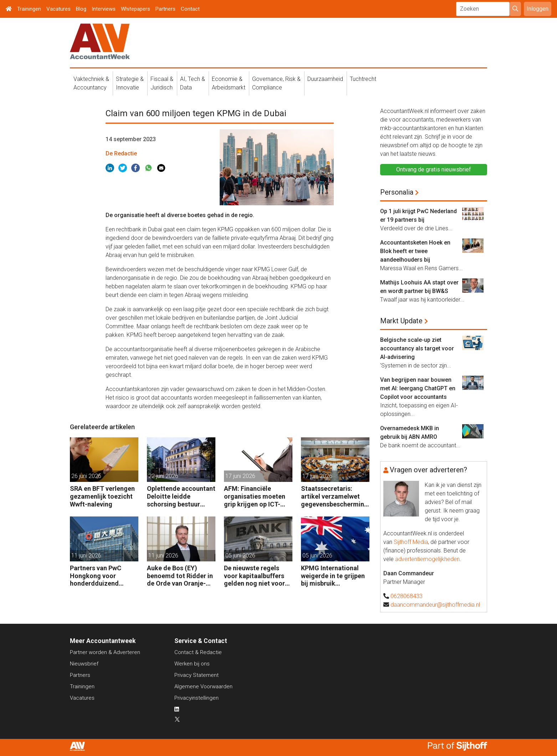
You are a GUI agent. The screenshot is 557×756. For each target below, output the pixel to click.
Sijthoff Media (411, 542)
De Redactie (121, 153)
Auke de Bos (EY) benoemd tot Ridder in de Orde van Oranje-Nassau (180, 576)
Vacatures (58, 9)
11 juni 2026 (86, 556)
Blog (81, 9)
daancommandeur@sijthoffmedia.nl (435, 605)
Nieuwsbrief (84, 664)
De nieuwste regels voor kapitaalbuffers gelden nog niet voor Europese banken (254, 576)
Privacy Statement (196, 675)
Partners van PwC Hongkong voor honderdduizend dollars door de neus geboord (100, 576)
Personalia (397, 192)
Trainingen (29, 9)
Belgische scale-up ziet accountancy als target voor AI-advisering (417, 348)
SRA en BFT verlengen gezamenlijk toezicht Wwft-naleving (102, 496)
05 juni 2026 (240, 556)
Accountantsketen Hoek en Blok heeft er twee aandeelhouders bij (415, 251)
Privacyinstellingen (196, 698)
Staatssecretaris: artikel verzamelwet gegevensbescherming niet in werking (334, 496)
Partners (165, 9)
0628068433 (407, 596)
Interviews (104, 9)
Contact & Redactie (198, 652)
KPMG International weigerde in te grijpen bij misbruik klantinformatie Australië (333, 576)
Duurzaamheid (325, 79)
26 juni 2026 (86, 476)
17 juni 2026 (240, 476)
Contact (190, 9)
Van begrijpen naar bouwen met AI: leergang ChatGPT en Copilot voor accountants (418, 388)
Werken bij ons (192, 664)
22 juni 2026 (163, 476)
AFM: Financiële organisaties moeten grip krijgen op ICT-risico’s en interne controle (255, 496)
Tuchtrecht (363, 79)
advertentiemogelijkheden (427, 559)
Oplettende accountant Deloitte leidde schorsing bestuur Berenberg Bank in (181, 496)
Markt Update (401, 321)
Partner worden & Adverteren (105, 652)
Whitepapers (136, 9)
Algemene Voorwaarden (203, 686)
